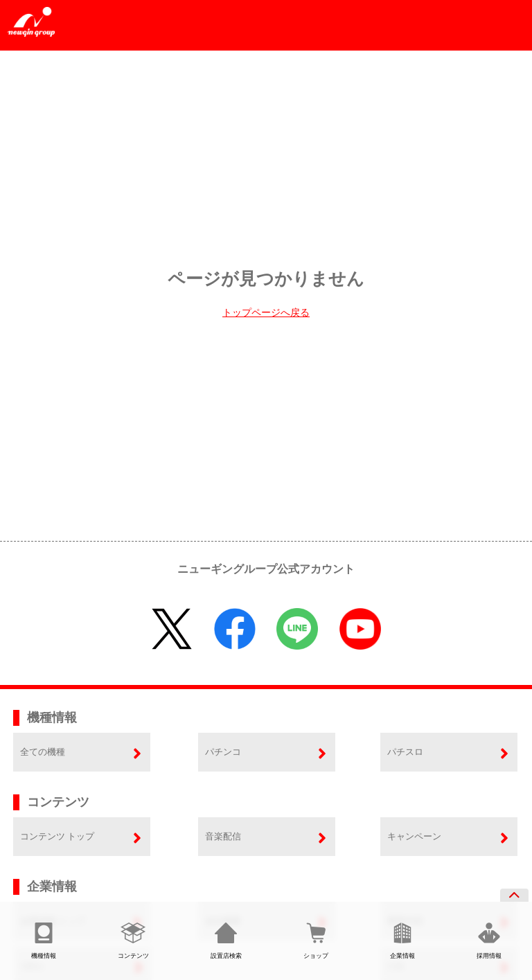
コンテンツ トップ (57, 836)
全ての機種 (43, 752)
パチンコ (223, 752)
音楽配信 (223, 836)
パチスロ (405, 752)
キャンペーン (414, 836)
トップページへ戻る (266, 313)
